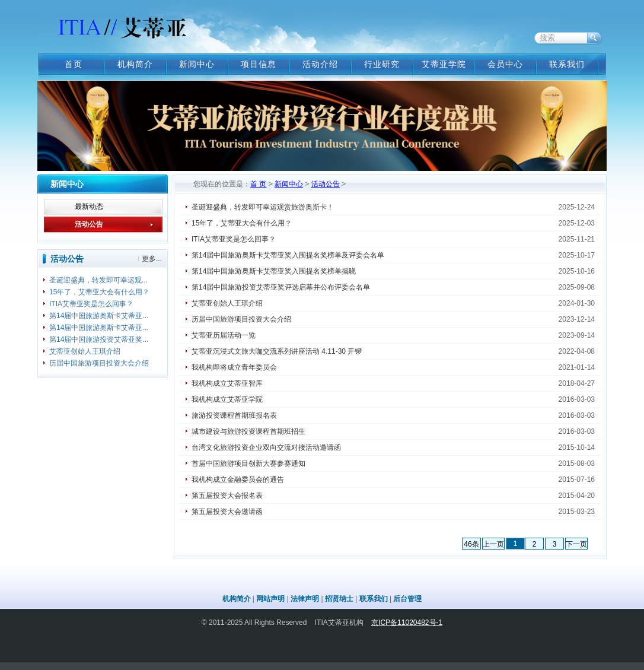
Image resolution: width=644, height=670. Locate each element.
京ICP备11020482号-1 (407, 623)
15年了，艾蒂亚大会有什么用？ (99, 292)
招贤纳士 (339, 599)
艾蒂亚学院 (444, 64)
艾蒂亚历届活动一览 (224, 335)
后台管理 (407, 599)
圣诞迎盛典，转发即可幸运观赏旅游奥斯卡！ (263, 207)
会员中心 (505, 64)
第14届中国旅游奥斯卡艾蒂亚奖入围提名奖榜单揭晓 (274, 271)
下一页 (576, 544)
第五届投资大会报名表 (227, 496)
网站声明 (270, 599)
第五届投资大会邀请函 (227, 512)
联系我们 (567, 64)
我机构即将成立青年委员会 (234, 367)
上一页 (493, 544)
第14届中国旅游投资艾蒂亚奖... (99, 339)
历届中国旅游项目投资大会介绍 (99, 363)
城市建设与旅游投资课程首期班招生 (248, 431)
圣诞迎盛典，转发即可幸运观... (98, 280)
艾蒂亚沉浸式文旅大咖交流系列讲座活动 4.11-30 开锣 (277, 351)
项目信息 (259, 64)
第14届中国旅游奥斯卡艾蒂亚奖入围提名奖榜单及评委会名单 (288, 255)
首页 (74, 64)
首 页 (258, 184)
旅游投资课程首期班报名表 (234, 415)
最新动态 (89, 207)
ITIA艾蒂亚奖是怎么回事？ (91, 304)
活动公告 (89, 224)
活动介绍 (320, 64)
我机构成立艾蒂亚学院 (227, 399)
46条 (471, 544)
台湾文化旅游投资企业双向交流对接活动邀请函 (266, 447)
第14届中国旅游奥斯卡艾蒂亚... (99, 316)
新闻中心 (197, 64)
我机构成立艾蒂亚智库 (227, 383)
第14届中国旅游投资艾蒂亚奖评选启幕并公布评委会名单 (281, 287)
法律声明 (305, 599)
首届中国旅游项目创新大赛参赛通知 (248, 463)
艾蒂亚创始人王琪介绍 (85, 351)
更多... (152, 259)
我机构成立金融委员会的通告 (238, 480)
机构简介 (135, 64)
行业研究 (382, 64)
